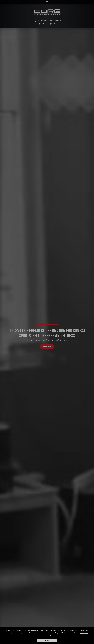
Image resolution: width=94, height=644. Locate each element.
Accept (47, 640)
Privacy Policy (85, 633)
